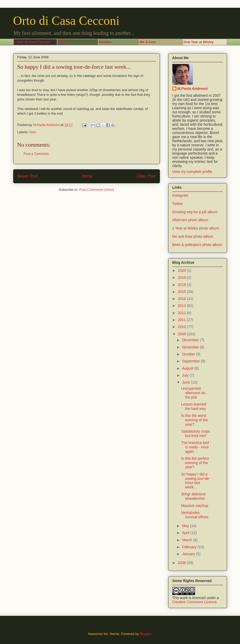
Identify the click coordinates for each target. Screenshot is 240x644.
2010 (182, 327)
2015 (182, 292)
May (186, 526)
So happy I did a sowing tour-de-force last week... (196, 481)
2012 (182, 313)
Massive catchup (195, 506)
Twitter (178, 204)
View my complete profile (192, 172)
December (191, 340)
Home (87, 176)
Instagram (180, 195)
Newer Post (28, 176)
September (191, 361)
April (186, 533)
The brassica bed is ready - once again (195, 447)
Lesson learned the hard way (193, 406)
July (186, 375)
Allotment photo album (190, 220)
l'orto (33, 132)
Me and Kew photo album (193, 236)
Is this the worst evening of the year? (194, 420)
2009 (182, 334)
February (190, 547)
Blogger (145, 634)
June (187, 382)
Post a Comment (36, 154)
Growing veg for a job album (195, 212)
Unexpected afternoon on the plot (193, 393)
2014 (182, 299)
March (188, 540)
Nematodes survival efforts (195, 515)
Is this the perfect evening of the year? (195, 463)
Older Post (146, 176)
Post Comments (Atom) (97, 190)
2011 (182, 320)
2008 (182, 563)
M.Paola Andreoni (193, 89)
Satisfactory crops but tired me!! (195, 434)
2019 (182, 277)
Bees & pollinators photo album (197, 245)
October (189, 354)
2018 (182, 285)
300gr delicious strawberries (193, 496)
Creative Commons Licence (195, 602)
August (188, 368)
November (191, 347)
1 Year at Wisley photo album (196, 228)
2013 (182, 306)
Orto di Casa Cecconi (66, 21)
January (189, 554)
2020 (182, 271)
